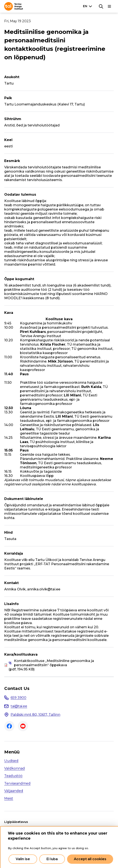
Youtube (23, 726)
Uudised (11, 761)
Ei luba (52, 859)
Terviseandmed (17, 783)
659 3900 (18, 698)
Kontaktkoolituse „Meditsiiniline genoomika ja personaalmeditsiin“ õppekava (54, 663)
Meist (9, 798)
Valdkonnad (15, 768)
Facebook (9, 726)
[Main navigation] (110, 6)
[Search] (101, 6)
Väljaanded (14, 791)
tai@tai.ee (19, 706)
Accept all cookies (90, 859)
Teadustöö (13, 776)
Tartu (9, 83)
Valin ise (23, 859)
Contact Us (17, 688)
